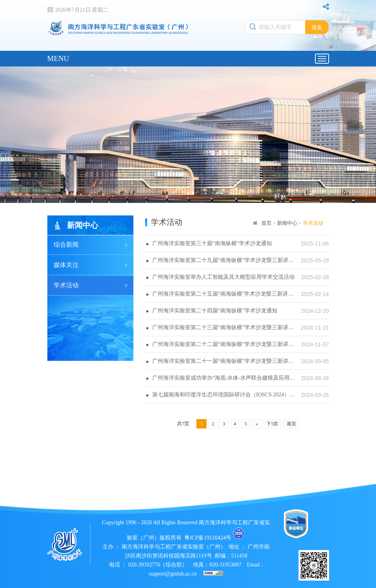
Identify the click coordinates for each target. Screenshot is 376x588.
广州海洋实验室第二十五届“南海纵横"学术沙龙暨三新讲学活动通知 (224, 294)
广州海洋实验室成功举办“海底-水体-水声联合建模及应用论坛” (224, 378)
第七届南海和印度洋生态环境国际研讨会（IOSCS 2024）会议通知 (224, 395)
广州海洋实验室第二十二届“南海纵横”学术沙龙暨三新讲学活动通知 (224, 344)
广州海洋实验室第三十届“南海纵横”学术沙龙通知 (212, 243)
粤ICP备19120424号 (208, 538)
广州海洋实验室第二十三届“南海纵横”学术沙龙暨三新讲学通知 (224, 327)
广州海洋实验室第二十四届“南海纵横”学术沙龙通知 (215, 311)
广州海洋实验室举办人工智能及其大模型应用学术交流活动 (223, 277)
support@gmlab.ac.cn (173, 574)
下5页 (272, 424)
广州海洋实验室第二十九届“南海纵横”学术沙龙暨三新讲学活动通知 (224, 260)
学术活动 (66, 285)
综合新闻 (66, 245)
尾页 (291, 424)
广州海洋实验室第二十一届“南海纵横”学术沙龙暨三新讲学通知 (224, 361)
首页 (266, 223)
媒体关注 (66, 265)
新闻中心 (287, 223)
